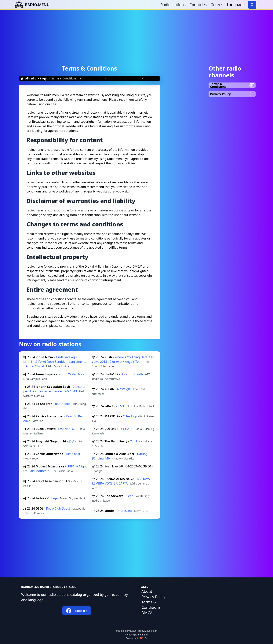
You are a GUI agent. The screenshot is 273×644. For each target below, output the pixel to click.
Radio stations (173, 5)
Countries (198, 5)
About (147, 591)
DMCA (147, 613)
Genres (217, 5)
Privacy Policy (153, 597)
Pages (44, 78)
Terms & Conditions (151, 605)
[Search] (252, 5)
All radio (28, 78)
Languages (237, 5)
